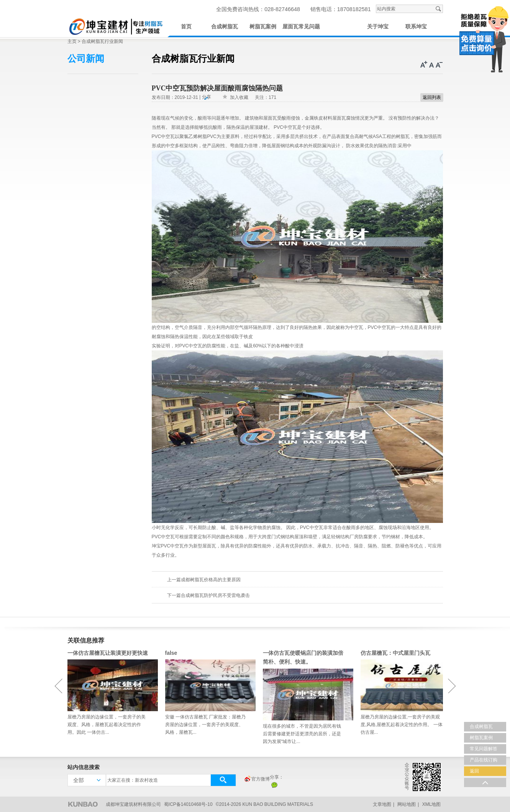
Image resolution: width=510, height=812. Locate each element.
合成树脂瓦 (225, 27)
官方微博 (257, 779)
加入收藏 (239, 97)
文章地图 (382, 804)
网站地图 (407, 804)
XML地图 (432, 804)
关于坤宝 (378, 27)
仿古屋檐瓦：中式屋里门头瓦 (395, 653)
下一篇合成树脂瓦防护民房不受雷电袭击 (208, 595)
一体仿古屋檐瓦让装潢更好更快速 (108, 653)
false (171, 653)
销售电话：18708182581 (341, 9)
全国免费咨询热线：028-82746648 (258, 9)
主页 (72, 41)
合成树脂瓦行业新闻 (102, 41)
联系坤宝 (416, 27)
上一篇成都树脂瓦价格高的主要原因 (204, 580)
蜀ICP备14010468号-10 (188, 804)
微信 (274, 785)
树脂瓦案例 (263, 27)
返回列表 (432, 97)
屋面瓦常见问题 (301, 27)
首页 (186, 27)
